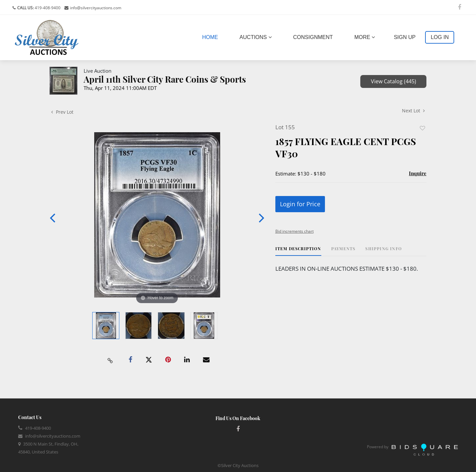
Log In (440, 37)
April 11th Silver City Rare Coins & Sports (165, 79)
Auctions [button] (256, 37)
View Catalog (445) (394, 81)
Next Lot (413, 111)
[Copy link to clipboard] (110, 360)
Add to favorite (422, 128)
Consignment (313, 37)
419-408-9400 (47, 8)
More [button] (365, 37)
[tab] (298, 251)
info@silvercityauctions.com (96, 8)
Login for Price (300, 204)
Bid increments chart (295, 231)
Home (212, 37)
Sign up (405, 37)
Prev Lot (62, 112)
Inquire (418, 173)
